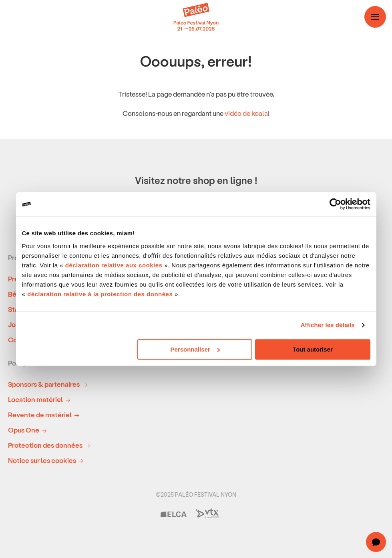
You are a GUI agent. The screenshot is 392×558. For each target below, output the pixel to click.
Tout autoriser (313, 349)
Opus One (29, 430)
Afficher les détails (328, 325)
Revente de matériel (45, 415)
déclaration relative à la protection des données (100, 294)
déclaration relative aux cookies (114, 265)
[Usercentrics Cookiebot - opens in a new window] (335, 204)
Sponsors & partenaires (49, 385)
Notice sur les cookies (47, 461)
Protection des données (50, 446)
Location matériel (41, 400)
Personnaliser (195, 349)
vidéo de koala (246, 113)
